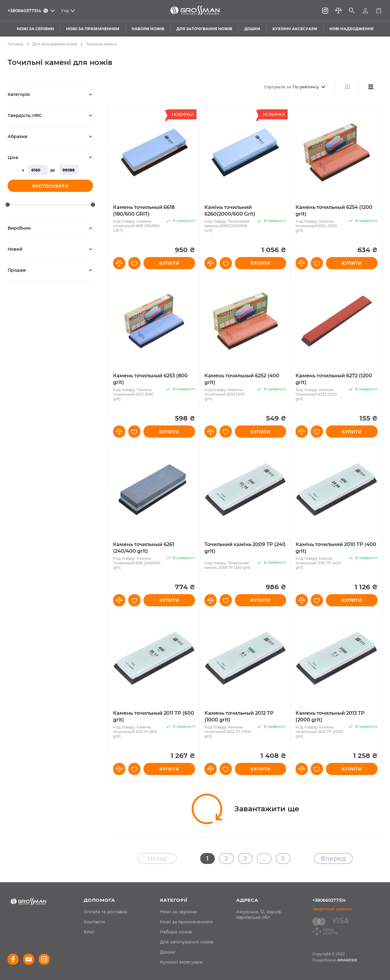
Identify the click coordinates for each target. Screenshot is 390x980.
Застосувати (50, 186)
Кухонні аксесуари (181, 962)
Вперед (333, 858)
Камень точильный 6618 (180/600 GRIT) (144, 211)
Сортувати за (277, 87)
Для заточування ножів (55, 44)
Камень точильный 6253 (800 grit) (150, 379)
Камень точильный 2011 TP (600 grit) (154, 716)
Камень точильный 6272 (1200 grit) (334, 379)
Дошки (168, 952)
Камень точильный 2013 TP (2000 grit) (330, 716)
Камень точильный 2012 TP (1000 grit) (239, 716)
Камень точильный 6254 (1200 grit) (334, 211)
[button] (119, 263)
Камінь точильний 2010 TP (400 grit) (336, 548)
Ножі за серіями (178, 912)
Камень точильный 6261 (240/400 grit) (144, 548)
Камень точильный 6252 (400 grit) (242, 379)
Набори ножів (176, 932)
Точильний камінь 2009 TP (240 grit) (245, 548)
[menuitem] (105, 912)
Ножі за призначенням (186, 922)
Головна (15, 44)
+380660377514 (329, 900)
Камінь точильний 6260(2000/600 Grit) (230, 211)
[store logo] (195, 11)
